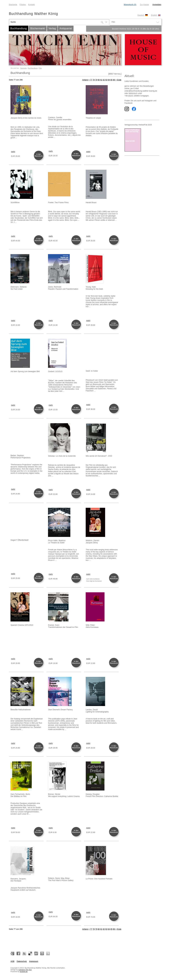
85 (111, 80)
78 (94, 80)
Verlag (52, 28)
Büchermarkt (38, 28)
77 (91, 80)
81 (101, 80)
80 (99, 80)
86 (114, 80)
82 (104, 80)
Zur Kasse (144, 5)
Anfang (85, 80)
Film (40, 68)
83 (106, 80)
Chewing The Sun (25, 970)
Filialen (23, 5)
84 (109, 80)
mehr (13, 152)
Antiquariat (66, 28)
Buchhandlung (19, 28)
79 (96, 80)
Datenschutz (22, 961)
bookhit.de (24, 971)
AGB (13, 961)
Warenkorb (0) (130, 5)
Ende (119, 80)
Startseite (13, 5)
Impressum (34, 961)
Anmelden (157, 5)
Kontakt (31, 5)
